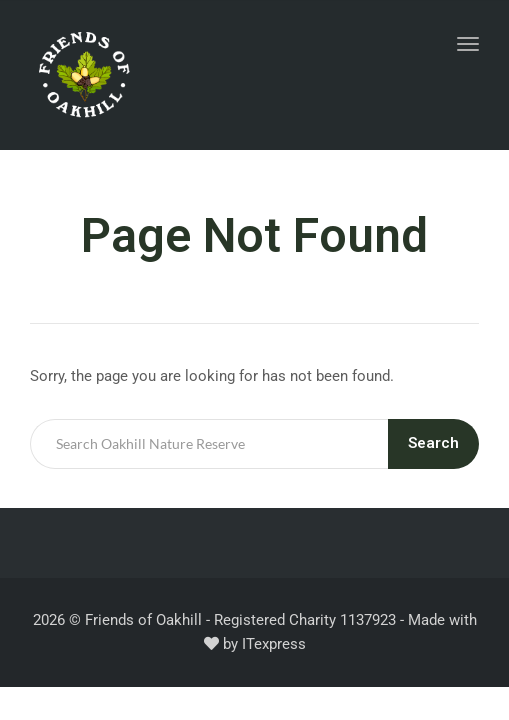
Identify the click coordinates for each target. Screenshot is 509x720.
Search (433, 443)
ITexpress (274, 644)
